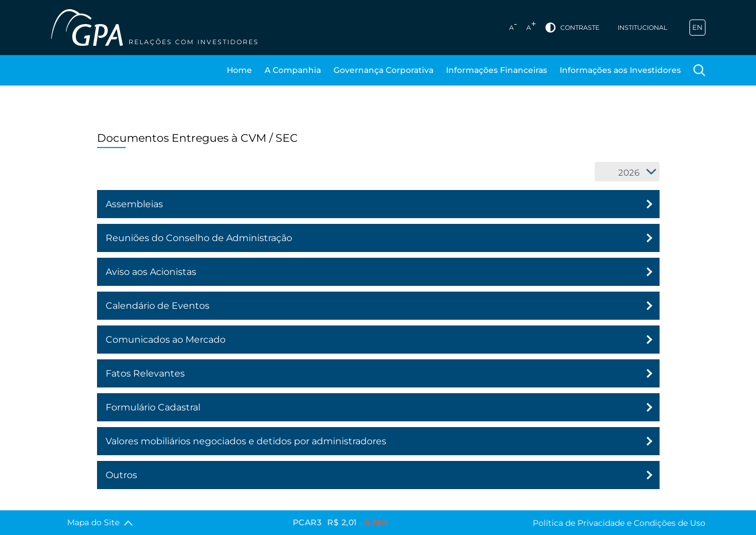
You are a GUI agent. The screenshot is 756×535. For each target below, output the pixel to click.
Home (239, 70)
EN (697, 27)
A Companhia (293, 70)
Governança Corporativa (383, 70)
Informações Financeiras (497, 70)
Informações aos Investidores (620, 70)
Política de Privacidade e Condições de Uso (619, 523)
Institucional (642, 28)
